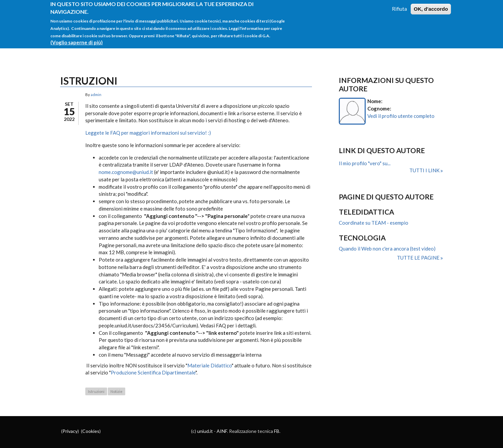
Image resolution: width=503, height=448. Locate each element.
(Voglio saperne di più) (77, 39)
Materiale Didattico (210, 365)
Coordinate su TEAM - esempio (374, 223)
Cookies (91, 431)
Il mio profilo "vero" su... (365, 163)
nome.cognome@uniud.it (126, 172)
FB (277, 431)
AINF (222, 431)
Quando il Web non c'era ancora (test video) (387, 249)
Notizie (117, 391)
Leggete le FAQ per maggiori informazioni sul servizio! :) (148, 133)
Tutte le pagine (419, 258)
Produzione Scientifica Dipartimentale (153, 372)
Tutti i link (425, 170)
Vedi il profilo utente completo (401, 116)
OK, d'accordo (431, 6)
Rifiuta (399, 6)
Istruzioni (96, 391)
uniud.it (205, 431)
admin (96, 95)
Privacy (70, 431)
